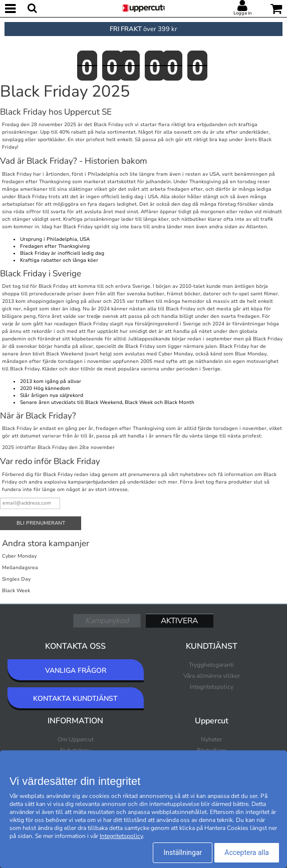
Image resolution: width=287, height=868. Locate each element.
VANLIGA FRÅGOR (76, 671)
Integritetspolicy (212, 687)
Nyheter (211, 739)
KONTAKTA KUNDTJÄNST (75, 699)
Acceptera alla (247, 852)
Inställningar (183, 852)
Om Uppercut (76, 739)
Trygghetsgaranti (211, 665)
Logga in (242, 13)
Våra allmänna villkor (212, 676)
